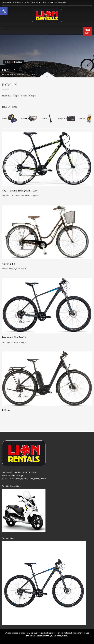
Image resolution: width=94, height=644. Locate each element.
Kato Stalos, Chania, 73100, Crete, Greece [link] (28, 479)
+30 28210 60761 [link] (39, 2)
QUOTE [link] (87, 32)
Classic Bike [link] (8, 264)
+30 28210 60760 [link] (23, 2)
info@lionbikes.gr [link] (61, 2)
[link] (4, 11)
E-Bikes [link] (6, 410)
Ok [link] (47, 640)
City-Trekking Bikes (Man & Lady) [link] (20, 191)
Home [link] (8, 62)
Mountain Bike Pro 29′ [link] (14, 337)
